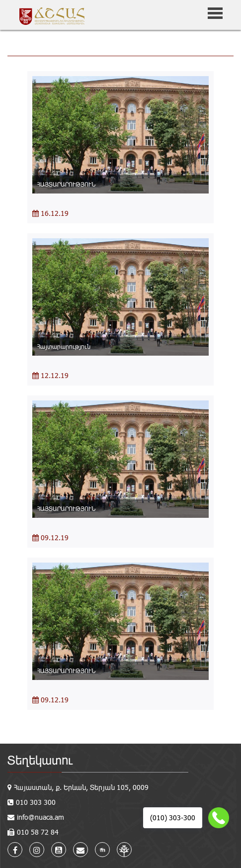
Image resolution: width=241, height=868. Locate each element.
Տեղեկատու (40, 760)
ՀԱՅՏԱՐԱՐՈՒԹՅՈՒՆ (66, 184)
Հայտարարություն (64, 346)
